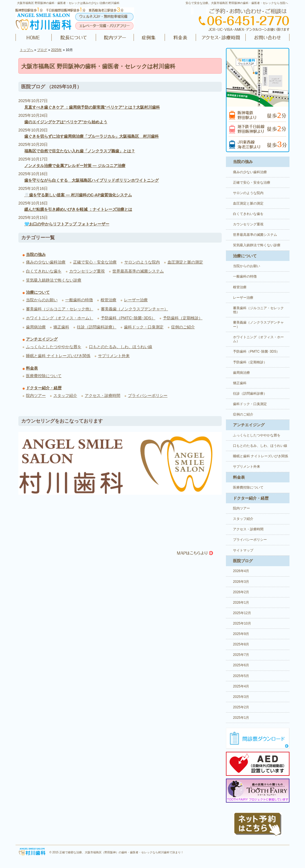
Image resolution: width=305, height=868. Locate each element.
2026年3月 (241, 582)
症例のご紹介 (149, 38)
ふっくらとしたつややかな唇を (54, 347)
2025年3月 (241, 697)
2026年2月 (241, 592)
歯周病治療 (36, 327)
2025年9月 (241, 634)
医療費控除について (44, 376)
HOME (34, 38)
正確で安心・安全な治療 (95, 262)
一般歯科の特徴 (79, 300)
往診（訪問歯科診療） (97, 327)
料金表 (180, 38)
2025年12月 (242, 613)
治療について (38, 292)
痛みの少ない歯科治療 (46, 262)
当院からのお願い (42, 300)
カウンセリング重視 (87, 271)
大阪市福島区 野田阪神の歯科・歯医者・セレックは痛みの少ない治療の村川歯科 (68, 3)
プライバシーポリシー (148, 395)
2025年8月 (241, 644)
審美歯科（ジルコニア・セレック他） (60, 309)
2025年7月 (241, 655)
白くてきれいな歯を (44, 271)
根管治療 (108, 300)
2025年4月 (241, 686)
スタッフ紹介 (65, 395)
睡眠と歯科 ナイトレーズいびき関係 (58, 356)
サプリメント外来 (114, 356)
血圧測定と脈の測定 (185, 262)
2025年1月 (241, 718)
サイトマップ (243, 550)
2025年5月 (241, 676)
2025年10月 (242, 623)
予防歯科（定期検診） (183, 318)
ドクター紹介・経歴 (74, 38)
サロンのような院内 (142, 262)
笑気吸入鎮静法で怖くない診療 (54, 280)
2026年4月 (241, 571)
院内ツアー (115, 38)
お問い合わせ (267, 38)
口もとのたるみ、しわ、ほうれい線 (121, 347)
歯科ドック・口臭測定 (144, 327)
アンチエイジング (42, 339)
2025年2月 (241, 707)
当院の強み (36, 254)
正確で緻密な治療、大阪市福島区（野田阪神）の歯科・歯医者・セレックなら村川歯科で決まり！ (121, 852)
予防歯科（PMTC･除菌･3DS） (128, 318)
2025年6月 (241, 665)
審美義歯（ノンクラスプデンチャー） (134, 309)
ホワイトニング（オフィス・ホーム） (60, 318)
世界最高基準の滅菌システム (138, 271)
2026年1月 (241, 603)
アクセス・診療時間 (221, 38)
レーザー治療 (136, 300)
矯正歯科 (61, 327)
